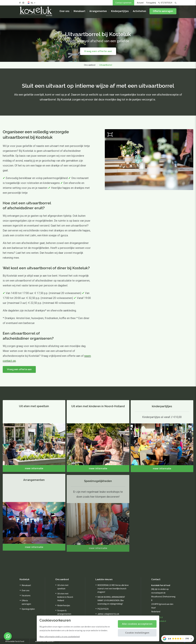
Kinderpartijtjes (120, 12)
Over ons (64, 12)
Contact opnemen (123, 3)
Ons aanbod (90, 65)
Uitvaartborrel (106, 65)
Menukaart (79, 12)
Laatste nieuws (104, 579)
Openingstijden (28, 609)
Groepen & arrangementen (64, 612)
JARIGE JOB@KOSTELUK (108, 614)
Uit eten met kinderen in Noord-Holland (65, 597)
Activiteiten (139, 12)
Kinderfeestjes (64, 606)
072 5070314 (165, 3)
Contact (156, 579)
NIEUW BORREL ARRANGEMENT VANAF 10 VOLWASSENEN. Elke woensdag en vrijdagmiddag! (111, 600)
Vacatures (26, 596)
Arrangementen (98, 12)
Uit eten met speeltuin (63, 587)
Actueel (140, 3)
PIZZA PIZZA (103, 609)
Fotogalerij (151, 3)
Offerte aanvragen (163, 12)
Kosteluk (24, 579)
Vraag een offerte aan (20, 369)
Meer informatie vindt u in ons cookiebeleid (60, 637)
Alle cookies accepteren (137, 624)
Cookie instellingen (137, 633)
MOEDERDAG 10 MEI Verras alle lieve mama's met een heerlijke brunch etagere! (113, 589)
